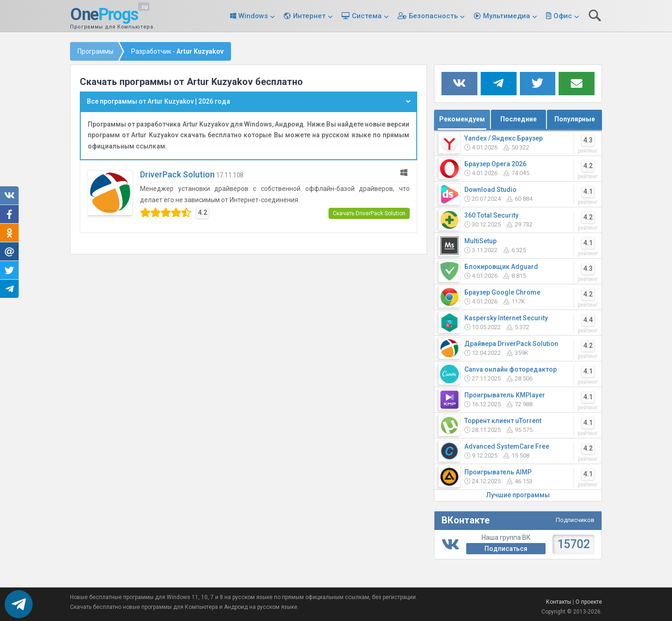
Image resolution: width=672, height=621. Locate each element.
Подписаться (506, 549)
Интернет (309, 16)
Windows (253, 16)
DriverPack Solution (177, 174)
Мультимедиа (507, 16)
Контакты (559, 602)
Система (367, 16)
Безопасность (433, 16)
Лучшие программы (518, 495)
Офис (563, 16)
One (104, 15)
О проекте (589, 602)
